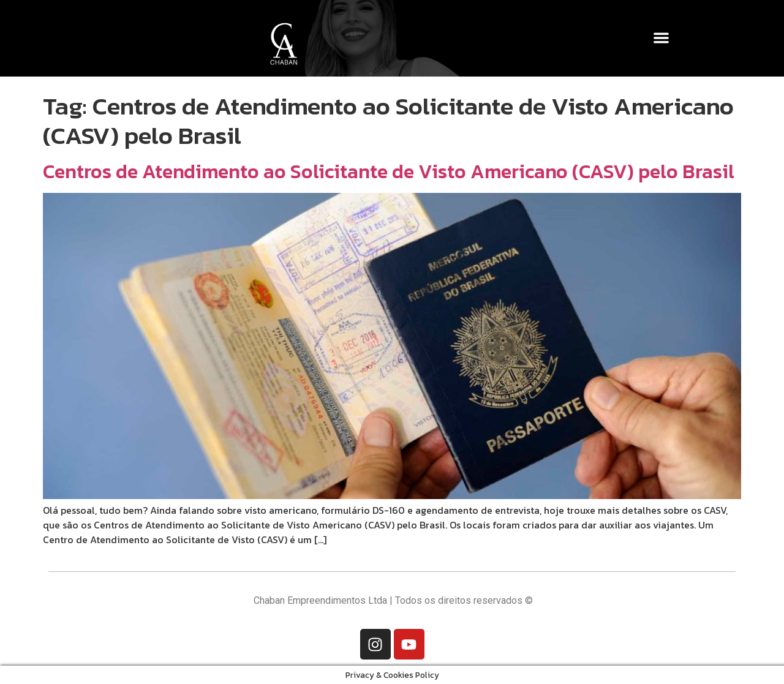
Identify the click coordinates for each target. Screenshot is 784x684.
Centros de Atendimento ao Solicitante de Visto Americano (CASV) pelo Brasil (389, 171)
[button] (662, 38)
